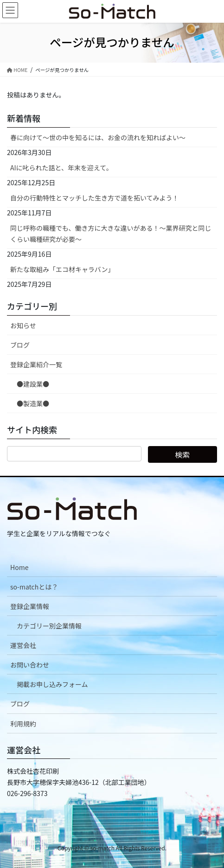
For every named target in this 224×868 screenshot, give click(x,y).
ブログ (20, 345)
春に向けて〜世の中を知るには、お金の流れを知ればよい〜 (98, 137)
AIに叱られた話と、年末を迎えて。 (61, 168)
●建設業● (33, 384)
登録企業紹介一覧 (36, 364)
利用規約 (23, 724)
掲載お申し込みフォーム (52, 684)
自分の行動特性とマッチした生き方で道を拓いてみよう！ (95, 198)
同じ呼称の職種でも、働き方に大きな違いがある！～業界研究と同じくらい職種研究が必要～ (111, 233)
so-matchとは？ (34, 587)
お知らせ (23, 325)
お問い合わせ (30, 665)
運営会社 (23, 645)
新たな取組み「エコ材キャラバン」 (62, 269)
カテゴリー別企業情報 (49, 626)
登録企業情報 (30, 606)
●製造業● (33, 403)
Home (19, 567)
